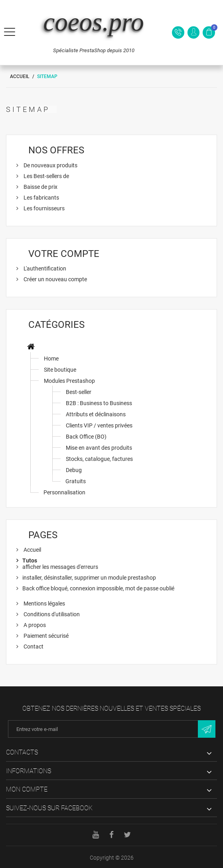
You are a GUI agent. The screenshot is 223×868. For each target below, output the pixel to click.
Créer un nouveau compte (55, 279)
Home (51, 359)
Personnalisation (64, 492)
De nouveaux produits (50, 165)
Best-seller (79, 392)
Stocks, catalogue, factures (99, 459)
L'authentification (44, 268)
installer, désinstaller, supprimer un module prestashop (89, 578)
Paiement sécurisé (45, 636)
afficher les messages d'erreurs (60, 567)
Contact (33, 647)
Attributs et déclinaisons (96, 414)
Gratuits (76, 481)
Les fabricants (41, 198)
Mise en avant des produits (99, 448)
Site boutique (60, 370)
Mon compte (27, 789)
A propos (34, 625)
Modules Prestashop (69, 381)
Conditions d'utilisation (51, 614)
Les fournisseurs (43, 208)
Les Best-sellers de (46, 176)
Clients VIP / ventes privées (99, 425)
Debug (74, 470)
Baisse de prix (40, 187)
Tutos (30, 560)
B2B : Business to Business (99, 403)
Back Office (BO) (86, 437)
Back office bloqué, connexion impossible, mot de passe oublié (98, 588)
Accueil (20, 76)
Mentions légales (44, 603)
